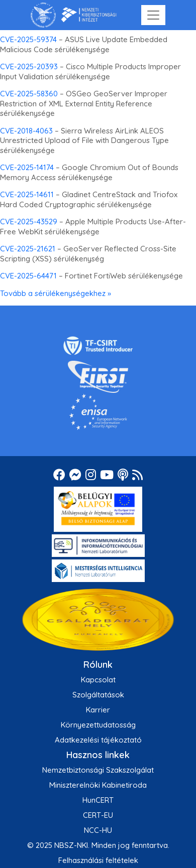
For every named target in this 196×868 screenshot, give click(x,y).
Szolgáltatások (98, 695)
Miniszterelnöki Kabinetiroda (98, 785)
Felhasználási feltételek (98, 860)
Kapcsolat (98, 680)
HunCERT (98, 800)
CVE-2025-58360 (29, 94)
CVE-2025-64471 (28, 276)
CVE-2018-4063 (26, 131)
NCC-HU (98, 830)
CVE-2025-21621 (28, 249)
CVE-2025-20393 (29, 66)
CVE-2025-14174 (27, 167)
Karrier (98, 710)
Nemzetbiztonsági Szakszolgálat (98, 770)
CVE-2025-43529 (29, 222)
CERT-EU (98, 815)
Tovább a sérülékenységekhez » (56, 293)
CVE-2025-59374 (28, 39)
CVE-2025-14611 (27, 194)
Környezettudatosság (98, 725)
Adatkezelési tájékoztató (98, 740)
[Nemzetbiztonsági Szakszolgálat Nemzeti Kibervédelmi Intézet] (74, 15)
